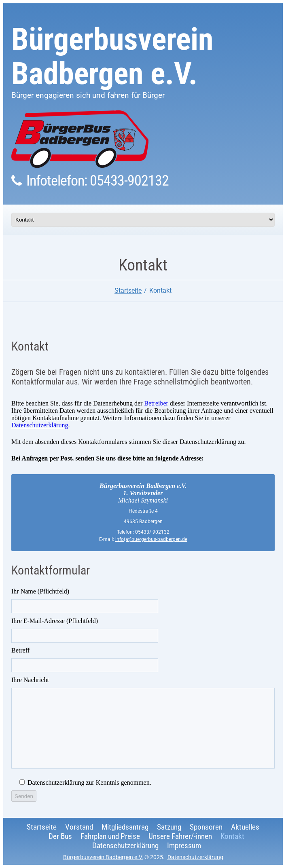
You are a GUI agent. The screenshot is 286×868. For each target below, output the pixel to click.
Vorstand (79, 827)
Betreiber (156, 403)
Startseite (128, 290)
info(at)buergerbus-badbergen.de (151, 539)
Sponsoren (206, 827)
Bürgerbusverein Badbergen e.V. (112, 56)
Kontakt (232, 836)
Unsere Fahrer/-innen (180, 836)
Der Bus (60, 836)
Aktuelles (245, 827)
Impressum (184, 846)
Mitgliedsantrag (125, 827)
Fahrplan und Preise (110, 836)
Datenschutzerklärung (40, 425)
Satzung (169, 827)
